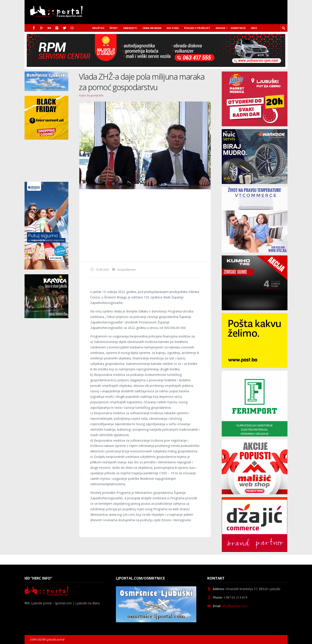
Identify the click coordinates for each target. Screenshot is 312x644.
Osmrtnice (238, 28)
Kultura (173, 28)
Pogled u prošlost (197, 28)
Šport (114, 28)
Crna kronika (152, 28)
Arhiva (220, 28)
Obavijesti (130, 28)
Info (254, 28)
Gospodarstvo (127, 269)
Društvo (98, 28)
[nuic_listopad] (255, 183)
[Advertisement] (145, 225)
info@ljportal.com (235, 606)
